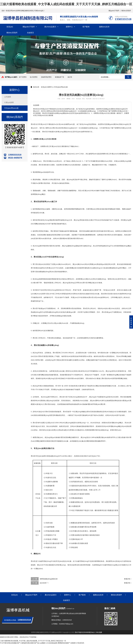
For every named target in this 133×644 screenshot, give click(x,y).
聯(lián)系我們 (126, 11)
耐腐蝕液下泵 (60, 77)
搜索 (128, 77)
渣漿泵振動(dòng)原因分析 (49, 579)
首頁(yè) (10, 27)
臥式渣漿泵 (34, 77)
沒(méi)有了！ (44, 583)
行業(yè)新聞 (9, 102)
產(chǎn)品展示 (50, 27)
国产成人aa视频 (40, 643)
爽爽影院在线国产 (64, 643)
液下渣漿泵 (23, 77)
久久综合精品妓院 (51, 643)
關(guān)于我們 (114, 11)
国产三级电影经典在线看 (25, 643)
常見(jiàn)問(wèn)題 (11, 108)
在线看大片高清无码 (77, 643)
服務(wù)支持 (104, 27)
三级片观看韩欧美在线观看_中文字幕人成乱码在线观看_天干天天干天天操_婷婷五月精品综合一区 (66, 4)
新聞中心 (69, 27)
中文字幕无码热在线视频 (8, 643)
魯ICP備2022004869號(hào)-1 (85, 632)
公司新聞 (8, 97)
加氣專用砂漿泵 (46, 77)
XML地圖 (99, 632)
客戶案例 (86, 27)
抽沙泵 (70, 77)
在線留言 (30, 33)
